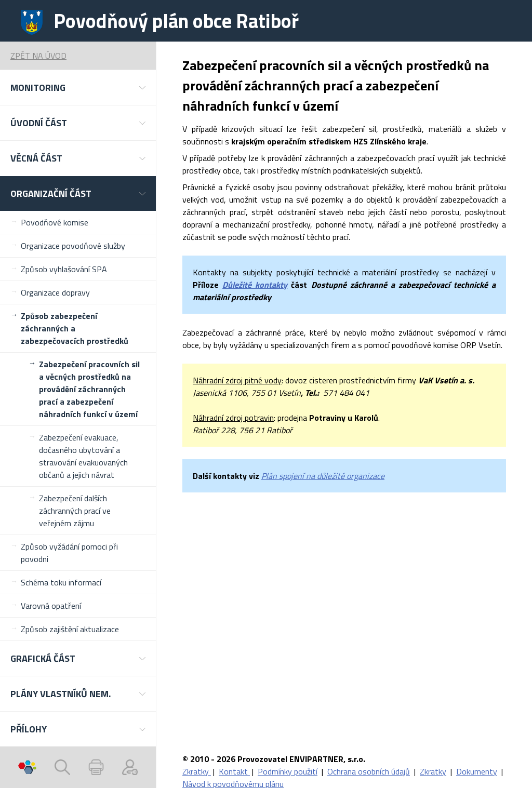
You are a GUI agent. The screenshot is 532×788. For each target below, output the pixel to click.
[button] (78, 88)
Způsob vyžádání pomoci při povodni (69, 553)
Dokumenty (477, 771)
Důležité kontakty (255, 285)
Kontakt (234, 771)
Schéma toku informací (61, 582)
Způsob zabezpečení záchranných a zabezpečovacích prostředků (75, 328)
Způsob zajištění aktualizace (70, 629)
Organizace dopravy (55, 292)
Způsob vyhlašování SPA (64, 269)
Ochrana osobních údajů (369, 771)
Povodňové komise (55, 222)
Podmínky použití (288, 771)
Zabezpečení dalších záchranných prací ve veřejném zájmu (75, 511)
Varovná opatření (51, 606)
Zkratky (197, 771)
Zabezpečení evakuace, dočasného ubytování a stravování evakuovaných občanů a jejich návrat (83, 456)
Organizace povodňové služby (73, 246)
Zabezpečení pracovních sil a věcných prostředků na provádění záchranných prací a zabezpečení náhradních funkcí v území (89, 389)
